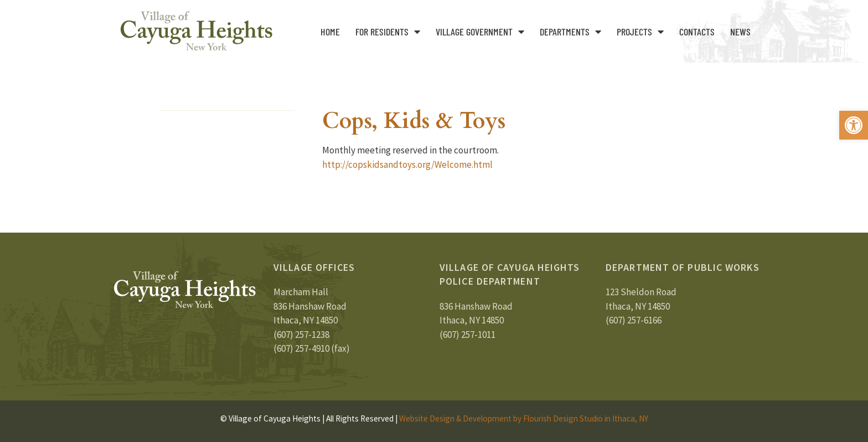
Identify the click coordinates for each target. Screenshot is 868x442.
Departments (570, 32)
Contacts (697, 32)
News (740, 32)
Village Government (480, 32)
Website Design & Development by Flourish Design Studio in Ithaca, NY (524, 418)
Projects (640, 32)
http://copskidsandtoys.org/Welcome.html (407, 165)
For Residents (388, 32)
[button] (854, 125)
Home (330, 32)
